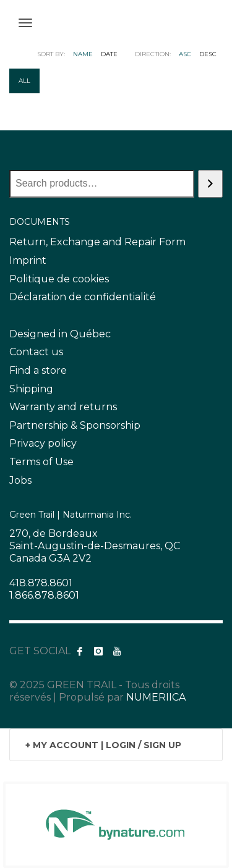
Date (109, 54)
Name (83, 54)
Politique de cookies (59, 279)
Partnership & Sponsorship (75, 425)
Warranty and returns (63, 407)
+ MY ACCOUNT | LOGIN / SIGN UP (103, 745)
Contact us (36, 352)
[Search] (210, 184)
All (24, 81)
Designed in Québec (60, 334)
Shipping (31, 389)
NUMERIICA (156, 697)
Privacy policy (43, 443)
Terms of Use (41, 462)
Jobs (20, 480)
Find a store (38, 370)
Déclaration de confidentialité (83, 297)
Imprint (28, 260)
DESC (208, 54)
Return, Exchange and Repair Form (97, 242)
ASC (185, 54)
